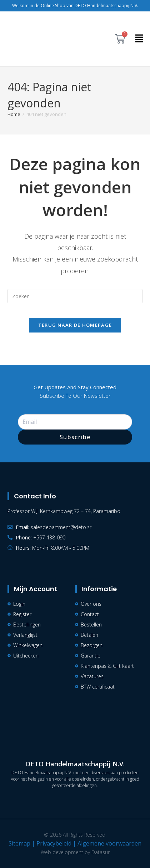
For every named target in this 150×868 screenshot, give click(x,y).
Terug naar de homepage (75, 325)
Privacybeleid (54, 843)
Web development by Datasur (75, 852)
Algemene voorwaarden (109, 843)
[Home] (14, 114)
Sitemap (19, 843)
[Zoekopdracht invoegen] (75, 296)
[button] (139, 39)
